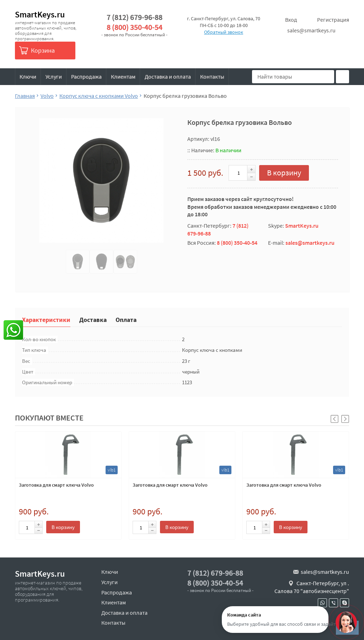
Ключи (28, 76)
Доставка (93, 319)
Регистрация (333, 20)
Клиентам (123, 76)
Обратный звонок (224, 32)
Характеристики (46, 319)
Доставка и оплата (168, 76)
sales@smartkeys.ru (311, 30)
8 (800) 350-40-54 (135, 27)
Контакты (212, 76)
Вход (291, 20)
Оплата (126, 319)
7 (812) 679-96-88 (135, 17)
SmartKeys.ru (40, 14)
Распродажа (86, 76)
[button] (345, 419)
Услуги (54, 76)
